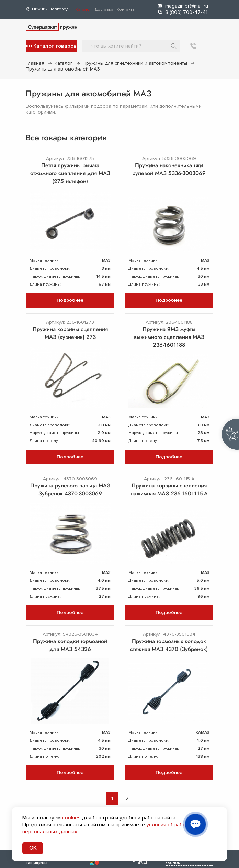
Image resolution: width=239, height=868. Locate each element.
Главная (35, 63)
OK (33, 848)
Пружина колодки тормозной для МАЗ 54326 (70, 645)
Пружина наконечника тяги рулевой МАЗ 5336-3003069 (169, 169)
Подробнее (70, 300)
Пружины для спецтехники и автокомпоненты (135, 63)
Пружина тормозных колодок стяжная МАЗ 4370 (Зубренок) (169, 645)
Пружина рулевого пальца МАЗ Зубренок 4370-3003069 (70, 490)
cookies (71, 818)
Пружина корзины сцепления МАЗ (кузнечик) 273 (70, 333)
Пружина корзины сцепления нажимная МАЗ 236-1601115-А (169, 490)
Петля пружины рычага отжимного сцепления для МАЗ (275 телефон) (70, 173)
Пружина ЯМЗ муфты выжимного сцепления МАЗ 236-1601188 (169, 337)
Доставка (104, 9)
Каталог (83, 9)
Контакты (126, 9)
